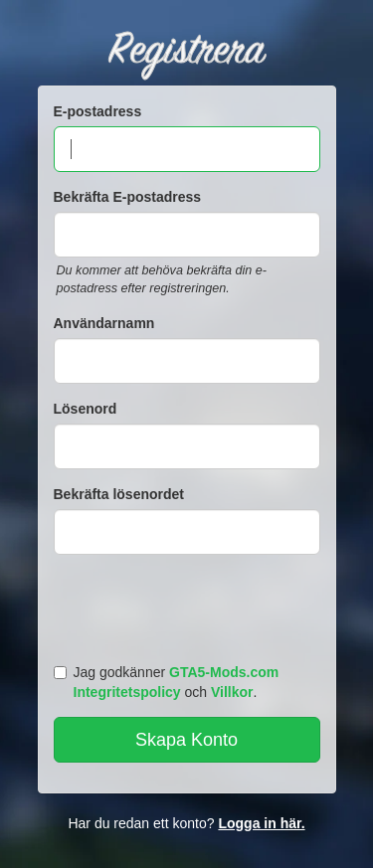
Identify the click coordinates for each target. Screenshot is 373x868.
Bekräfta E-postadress (128, 197)
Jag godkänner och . (167, 682)
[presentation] (190, 605)
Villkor (232, 692)
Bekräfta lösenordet (119, 494)
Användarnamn (104, 323)
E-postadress (98, 111)
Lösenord (86, 409)
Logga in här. (261, 823)
